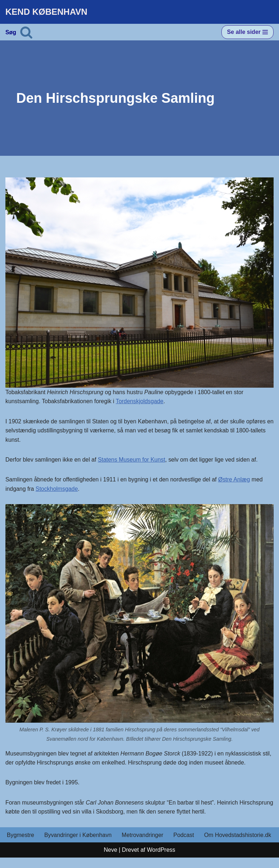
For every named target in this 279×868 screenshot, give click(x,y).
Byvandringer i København (78, 836)
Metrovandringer (143, 836)
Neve (110, 861)
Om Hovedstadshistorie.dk (41, 845)
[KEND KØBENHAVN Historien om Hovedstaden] (46, 12)
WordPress (161, 861)
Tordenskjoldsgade (141, 401)
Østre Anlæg (236, 480)
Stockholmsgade (57, 489)
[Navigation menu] (247, 32)
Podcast (185, 836)
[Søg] (26, 32)
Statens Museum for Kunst (133, 460)
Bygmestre (21, 836)
